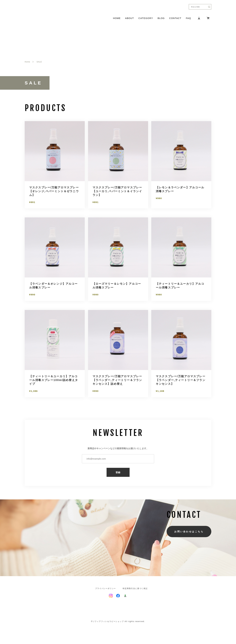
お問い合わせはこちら (189, 532)
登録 (118, 472)
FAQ (188, 18)
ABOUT (129, 18)
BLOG (161, 18)
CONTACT (175, 18)
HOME (117, 18)
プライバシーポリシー (106, 588)
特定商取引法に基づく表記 (135, 588)
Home (27, 62)
